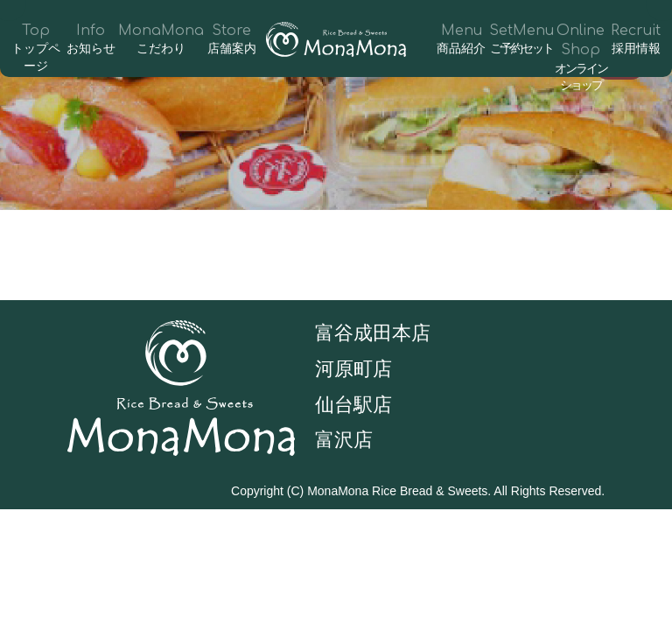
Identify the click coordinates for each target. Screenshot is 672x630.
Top (36, 49)
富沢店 (344, 440)
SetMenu (521, 40)
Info (91, 40)
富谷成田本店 (373, 333)
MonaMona (161, 40)
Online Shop (581, 59)
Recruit (636, 40)
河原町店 (353, 369)
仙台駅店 (353, 405)
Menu (462, 40)
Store (231, 40)
